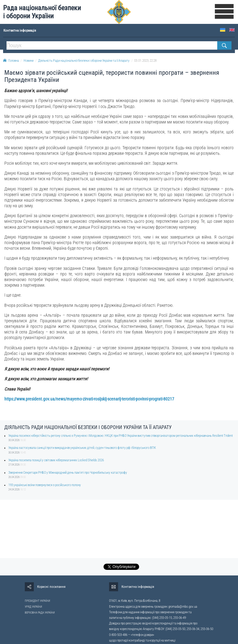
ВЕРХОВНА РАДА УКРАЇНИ (40, 613)
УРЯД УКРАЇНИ (33, 607)
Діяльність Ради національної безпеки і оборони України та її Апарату (84, 61)
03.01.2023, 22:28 (145, 61)
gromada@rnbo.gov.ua (183, 607)
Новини (29, 61)
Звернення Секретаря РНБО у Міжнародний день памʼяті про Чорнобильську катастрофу (68, 473)
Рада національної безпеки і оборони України (42, 12)
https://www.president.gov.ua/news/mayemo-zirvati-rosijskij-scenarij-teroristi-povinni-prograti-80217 (89, 399)
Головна (11, 61)
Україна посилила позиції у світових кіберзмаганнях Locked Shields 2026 (56, 460)
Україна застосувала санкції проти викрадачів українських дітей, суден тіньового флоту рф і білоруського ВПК (82, 448)
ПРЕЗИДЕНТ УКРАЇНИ (37, 601)
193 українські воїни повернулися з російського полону (45, 485)
